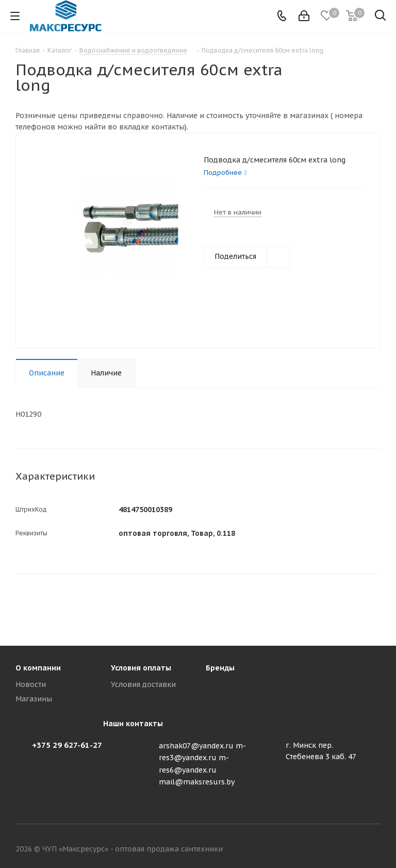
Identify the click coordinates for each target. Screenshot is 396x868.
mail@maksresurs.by (197, 782)
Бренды (220, 668)
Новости (31, 684)
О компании (38, 668)
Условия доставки (143, 684)
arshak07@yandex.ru (196, 746)
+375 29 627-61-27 (67, 745)
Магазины (34, 699)
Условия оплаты (141, 668)
